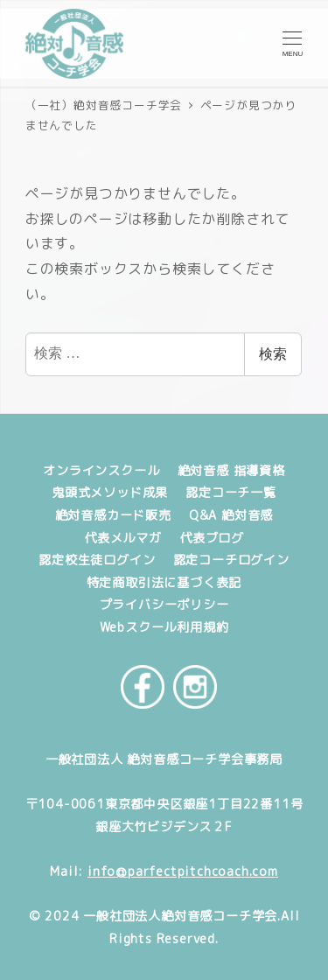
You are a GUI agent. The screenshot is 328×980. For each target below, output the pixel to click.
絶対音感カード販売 (113, 515)
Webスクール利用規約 (164, 627)
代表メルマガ (123, 538)
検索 (273, 354)
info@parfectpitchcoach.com (183, 871)
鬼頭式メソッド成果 (110, 493)
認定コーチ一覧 (231, 493)
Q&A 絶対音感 (231, 515)
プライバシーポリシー (164, 605)
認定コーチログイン (231, 560)
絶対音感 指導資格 (231, 471)
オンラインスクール (101, 471)
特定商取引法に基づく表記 (164, 583)
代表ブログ (212, 538)
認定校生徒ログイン (97, 560)
